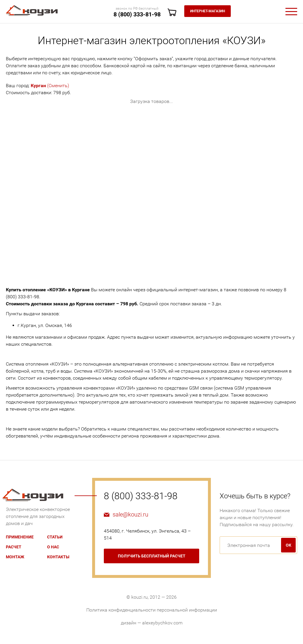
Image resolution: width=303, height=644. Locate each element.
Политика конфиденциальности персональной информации (152, 610)
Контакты (58, 557)
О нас (53, 547)
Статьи (55, 537)
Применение (20, 537)
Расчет (14, 547)
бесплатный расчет (152, 556)
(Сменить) (50, 86)
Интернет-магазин (208, 11)
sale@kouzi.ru (130, 514)
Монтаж (15, 557)
